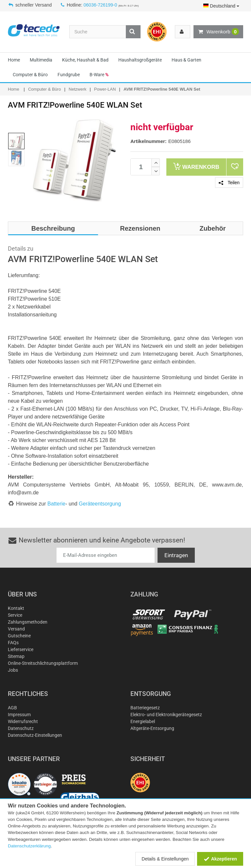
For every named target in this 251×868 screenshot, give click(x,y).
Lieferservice (21, 649)
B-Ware (99, 75)
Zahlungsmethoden (28, 622)
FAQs (13, 643)
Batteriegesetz (145, 708)
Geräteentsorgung (100, 504)
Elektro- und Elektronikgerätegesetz (166, 715)
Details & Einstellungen (165, 859)
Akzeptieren (220, 859)
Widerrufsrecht (23, 721)
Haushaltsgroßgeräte (140, 60)
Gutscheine (19, 636)
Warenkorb (218, 32)
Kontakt (16, 608)
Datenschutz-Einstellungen (35, 735)
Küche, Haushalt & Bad (85, 60)
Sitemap (16, 656)
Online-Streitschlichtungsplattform (43, 663)
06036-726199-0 (100, 5)
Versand (16, 629)
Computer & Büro (30, 75)
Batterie (56, 504)
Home (14, 60)
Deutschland (221, 6)
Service (15, 615)
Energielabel (143, 721)
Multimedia (41, 60)
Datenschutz (21, 728)
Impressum (19, 715)
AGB (12, 708)
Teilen (229, 183)
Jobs (13, 670)
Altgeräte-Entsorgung (152, 728)
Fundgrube (69, 75)
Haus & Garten (186, 60)
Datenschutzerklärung (29, 846)
